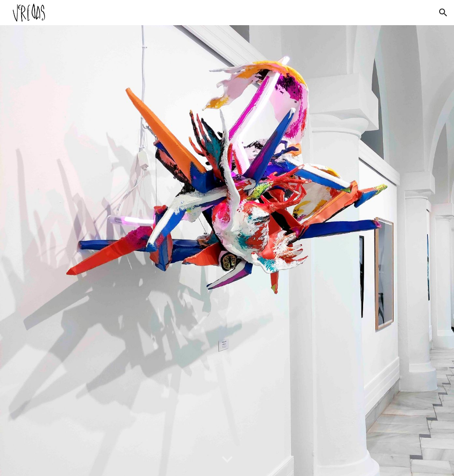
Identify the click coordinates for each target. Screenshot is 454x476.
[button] (443, 13)
